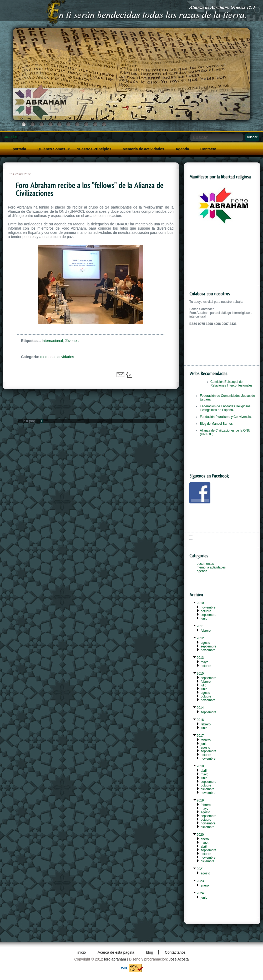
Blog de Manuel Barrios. (217, 424)
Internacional (52, 341)
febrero (206, 631)
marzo (205, 843)
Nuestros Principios (94, 149)
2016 (200, 720)
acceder (11, 137)
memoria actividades (57, 357)
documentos (205, 564)
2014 (200, 708)
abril (204, 771)
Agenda (182, 149)
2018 (200, 766)
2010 (200, 603)
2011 (200, 626)
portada (19, 149)
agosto (205, 643)
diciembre (208, 789)
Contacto (208, 149)
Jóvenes (72, 341)
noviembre (208, 607)
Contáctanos (175, 952)
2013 (200, 658)
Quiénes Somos (51, 149)
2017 (200, 736)
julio (203, 685)
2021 (200, 869)
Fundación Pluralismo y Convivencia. (226, 417)
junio (204, 618)
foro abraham (115, 959)
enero (205, 839)
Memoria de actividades (143, 149)
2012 (200, 638)
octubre (206, 611)
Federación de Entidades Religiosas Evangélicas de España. (225, 408)
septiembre (208, 615)
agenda (202, 571)
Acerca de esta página (116, 952)
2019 (200, 800)
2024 (200, 893)
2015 (200, 674)
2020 (200, 835)
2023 (200, 881)
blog (150, 952)
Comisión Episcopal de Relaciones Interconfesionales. (232, 384)
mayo (204, 662)
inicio (82, 952)
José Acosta (179, 959)
